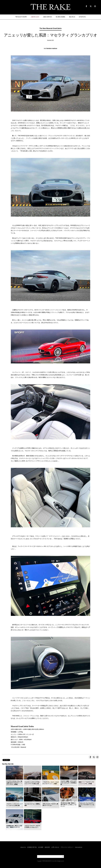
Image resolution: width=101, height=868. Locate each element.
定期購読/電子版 (32, 847)
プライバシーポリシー (67, 847)
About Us (23, 847)
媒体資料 (47, 847)
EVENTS (82, 17)
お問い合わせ (55, 847)
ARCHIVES (47, 17)
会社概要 (41, 847)
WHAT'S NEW (21, 17)
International (79, 847)
